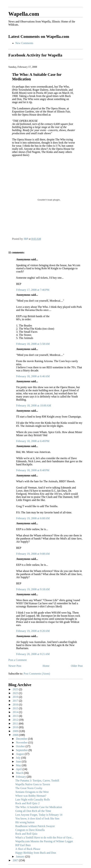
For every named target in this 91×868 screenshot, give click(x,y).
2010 (16, 727)
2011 (16, 724)
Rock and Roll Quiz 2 (27, 803)
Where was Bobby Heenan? (31, 796)
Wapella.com (24, 14)
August (20, 754)
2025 (16, 689)
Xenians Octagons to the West (32, 792)
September (22, 750)
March (20, 773)
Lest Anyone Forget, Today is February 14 (39, 815)
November (22, 743)
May (19, 765)
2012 (16, 720)
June (19, 762)
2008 (16, 735)
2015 (16, 708)
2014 (16, 712)
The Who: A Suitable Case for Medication (39, 807)
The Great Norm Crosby (29, 788)
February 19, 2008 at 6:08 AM (33, 518)
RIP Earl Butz (23, 845)
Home (46, 666)
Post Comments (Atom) (37, 674)
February (21, 777)
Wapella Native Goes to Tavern (33, 784)
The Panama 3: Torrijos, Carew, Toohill (37, 781)
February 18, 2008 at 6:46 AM (33, 376)
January (21, 857)
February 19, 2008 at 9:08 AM (33, 554)
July (19, 758)
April (19, 769)
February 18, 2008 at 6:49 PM (33, 441)
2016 (16, 705)
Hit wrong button (25, 822)
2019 (16, 697)
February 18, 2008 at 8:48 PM (33, 470)
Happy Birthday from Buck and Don (36, 853)
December (22, 739)
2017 (16, 701)
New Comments (24, 43)
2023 (16, 693)
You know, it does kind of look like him (37, 819)
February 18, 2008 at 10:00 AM (34, 405)
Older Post (77, 666)
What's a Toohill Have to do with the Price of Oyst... (44, 838)
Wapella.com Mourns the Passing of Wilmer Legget (44, 841)
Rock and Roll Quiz (26, 834)
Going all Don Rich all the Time (33, 811)
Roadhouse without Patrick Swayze (35, 826)
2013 (16, 716)
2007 (16, 860)
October (21, 746)
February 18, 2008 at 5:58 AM (33, 344)
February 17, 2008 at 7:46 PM (33, 290)
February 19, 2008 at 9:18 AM (33, 589)
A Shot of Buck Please (28, 849)
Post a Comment (18, 660)
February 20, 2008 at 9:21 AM (33, 654)
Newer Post (15, 666)
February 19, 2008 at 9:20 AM (33, 631)
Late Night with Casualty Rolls (33, 800)
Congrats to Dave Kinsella (30, 830)
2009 (16, 731)
